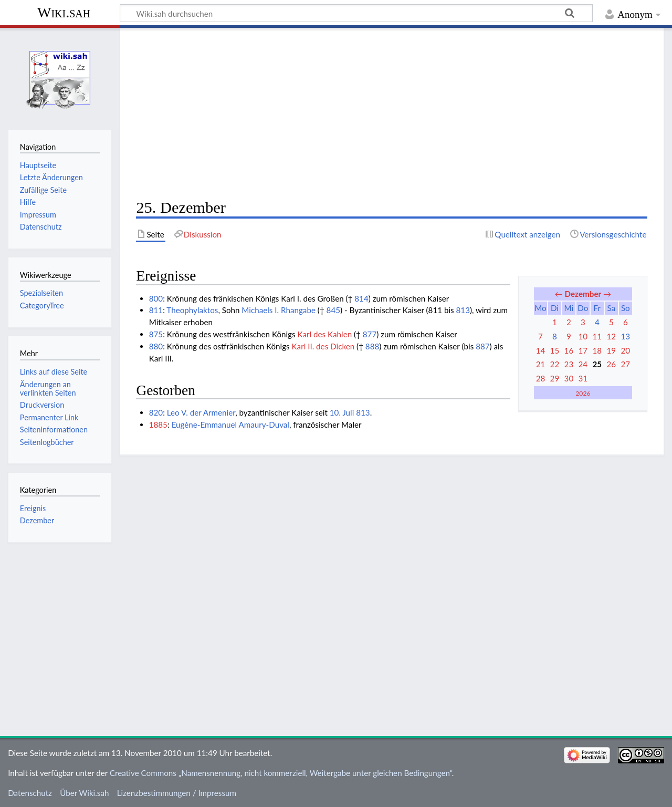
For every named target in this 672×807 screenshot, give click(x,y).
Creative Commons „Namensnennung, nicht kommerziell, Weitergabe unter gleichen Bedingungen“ (281, 773)
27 (625, 364)
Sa (611, 308)
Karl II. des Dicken (323, 346)
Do (583, 308)
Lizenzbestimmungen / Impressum (177, 793)
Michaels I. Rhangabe (279, 310)
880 (156, 346)
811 (156, 310)
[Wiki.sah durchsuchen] (356, 13)
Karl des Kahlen (325, 334)
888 (372, 346)
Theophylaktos (192, 310)
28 (541, 378)
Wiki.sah (64, 12)
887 (482, 346)
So (626, 308)
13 (625, 336)
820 (156, 412)
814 (361, 298)
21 (541, 364)
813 (463, 310)
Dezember (583, 294)
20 (625, 350)
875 (156, 334)
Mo (540, 308)
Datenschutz (30, 793)
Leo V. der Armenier (201, 412)
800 (156, 298)
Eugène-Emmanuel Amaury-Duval (230, 425)
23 (569, 364)
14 (541, 350)
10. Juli (342, 412)
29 (555, 378)
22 (555, 364)
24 (583, 364)
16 (569, 350)
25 (597, 364)
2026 (583, 393)
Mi (569, 308)
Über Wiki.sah (84, 793)
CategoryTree (42, 306)
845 (333, 310)
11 (597, 336)
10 (583, 336)
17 (583, 350)
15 (555, 350)
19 (611, 350)
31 (583, 378)
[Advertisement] (392, 113)
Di (555, 308)
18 (597, 350)
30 (569, 378)
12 (611, 336)
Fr (597, 308)
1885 (158, 425)
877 (370, 334)
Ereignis (33, 508)
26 (611, 364)
